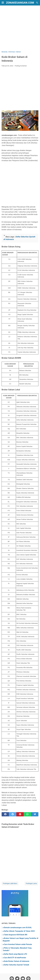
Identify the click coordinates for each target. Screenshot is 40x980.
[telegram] (35, 814)
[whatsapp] (27, 814)
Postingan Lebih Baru (10, 883)
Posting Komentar (21, 66)
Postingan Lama (31, 883)
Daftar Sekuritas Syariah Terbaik (17, 965)
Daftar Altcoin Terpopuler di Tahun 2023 (19, 931)
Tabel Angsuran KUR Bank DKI (16, 935)
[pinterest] (20, 814)
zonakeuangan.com (20, 3)
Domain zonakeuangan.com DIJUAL (18, 928)
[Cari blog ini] (37, 3)
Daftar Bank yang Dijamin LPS (15, 954)
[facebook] (5, 814)
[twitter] (13, 814)
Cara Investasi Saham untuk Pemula (18, 944)
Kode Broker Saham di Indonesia (17, 961)
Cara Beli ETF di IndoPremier (15, 958)
